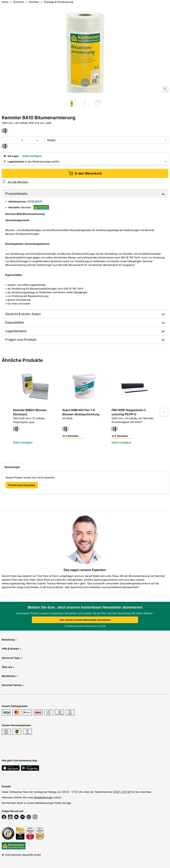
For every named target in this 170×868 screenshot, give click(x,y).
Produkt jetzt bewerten (22, 485)
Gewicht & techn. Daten (23, 314)
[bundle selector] (106, 140)
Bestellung (9, 640)
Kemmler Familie (13, 685)
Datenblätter (15, 322)
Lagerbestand (16, 331)
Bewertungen (12, 467)
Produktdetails (16, 194)
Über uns (8, 667)
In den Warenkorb (85, 173)
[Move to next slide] (164, 412)
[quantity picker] (22, 140)
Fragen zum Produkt (21, 340)
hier (69, 803)
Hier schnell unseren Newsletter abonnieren (85, 620)
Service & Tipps (12, 658)
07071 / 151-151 (122, 792)
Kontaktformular (43, 797)
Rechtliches (10, 676)
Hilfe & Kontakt (12, 649)
